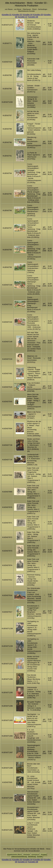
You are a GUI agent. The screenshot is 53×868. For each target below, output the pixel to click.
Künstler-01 (7, 14)
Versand (44, 855)
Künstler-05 (38, 14)
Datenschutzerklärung (19, 856)
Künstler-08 (33, 17)
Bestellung (32, 856)
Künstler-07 (23, 17)
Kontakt (40, 856)
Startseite (27, 855)
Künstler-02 (17, 14)
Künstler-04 (28, 14)
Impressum (35, 855)
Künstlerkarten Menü (14, 855)
